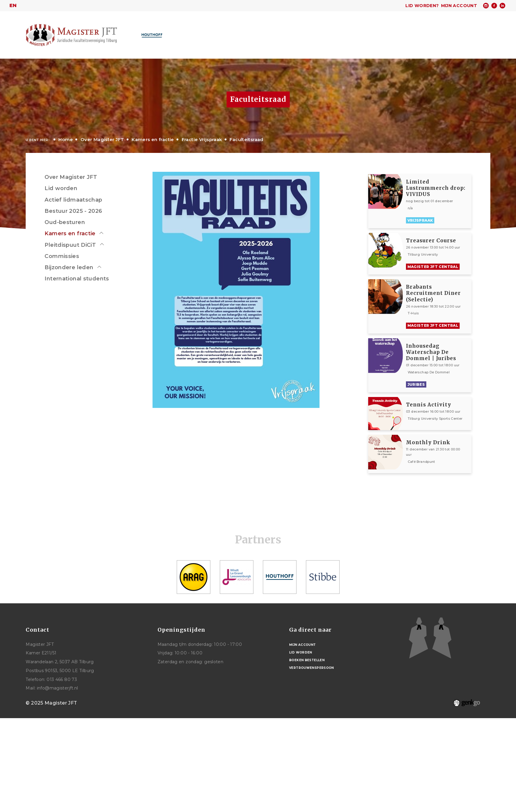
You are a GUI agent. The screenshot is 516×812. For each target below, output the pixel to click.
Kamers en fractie (153, 139)
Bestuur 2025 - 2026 (73, 211)
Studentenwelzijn (363, 32)
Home (177, 32)
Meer (450, 32)
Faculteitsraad (246, 139)
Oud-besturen (65, 222)
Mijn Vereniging (414, 32)
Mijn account (459, 6)
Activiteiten (260, 32)
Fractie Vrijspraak (202, 139)
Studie (323, 32)
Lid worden (61, 188)
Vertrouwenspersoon (312, 668)
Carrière (295, 32)
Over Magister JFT (212, 32)
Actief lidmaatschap (73, 200)
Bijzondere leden (69, 267)
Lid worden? (422, 6)
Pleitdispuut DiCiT (70, 245)
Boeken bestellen (307, 660)
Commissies (62, 256)
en (13, 5)
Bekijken (439, 201)
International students (77, 279)
